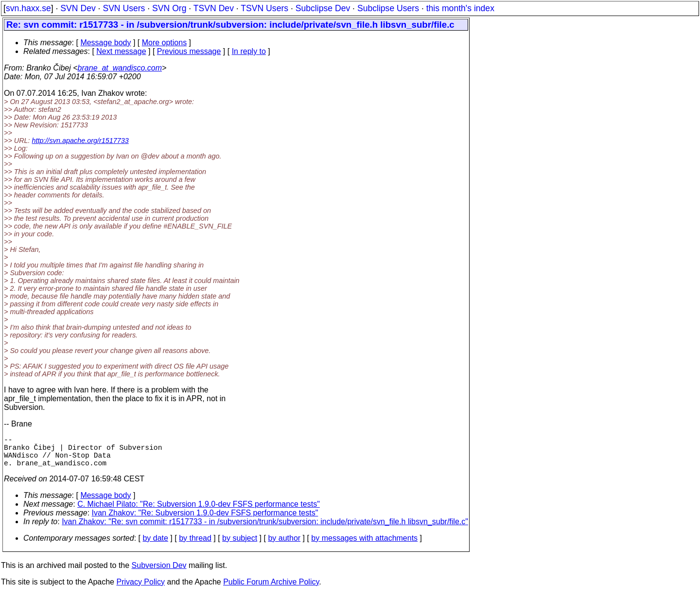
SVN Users (124, 8)
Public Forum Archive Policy (271, 590)
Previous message (189, 51)
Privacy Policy (140, 590)
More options (165, 43)
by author (284, 546)
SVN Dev (78, 8)
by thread (195, 546)
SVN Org (169, 8)
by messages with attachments (364, 546)
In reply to (249, 51)
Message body (105, 43)
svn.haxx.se (28, 8)
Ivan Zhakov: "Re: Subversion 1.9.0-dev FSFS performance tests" (205, 521)
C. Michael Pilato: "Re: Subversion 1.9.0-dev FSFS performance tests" (199, 512)
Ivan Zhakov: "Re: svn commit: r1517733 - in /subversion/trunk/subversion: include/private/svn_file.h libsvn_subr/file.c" (265, 529)
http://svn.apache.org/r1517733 (80, 141)
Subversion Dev (159, 573)
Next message (121, 51)
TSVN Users (264, 8)
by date (155, 546)
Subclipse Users (388, 8)
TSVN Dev (214, 8)
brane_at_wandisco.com (120, 68)
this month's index (460, 8)
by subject (240, 546)
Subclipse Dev (323, 8)
